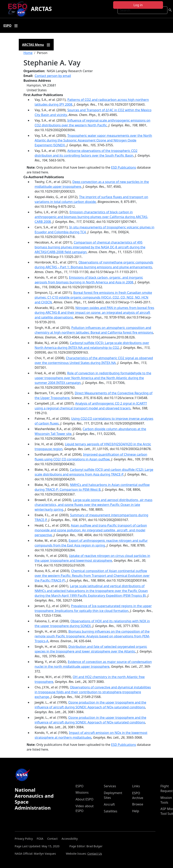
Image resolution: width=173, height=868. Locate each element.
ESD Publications (124, 167)
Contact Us (95, 854)
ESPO (80, 786)
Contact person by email (53, 76)
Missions (82, 792)
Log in (138, 5)
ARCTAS (41, 9)
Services (110, 786)
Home (28, 53)
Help (136, 811)
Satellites (110, 811)
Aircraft (109, 804)
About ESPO (85, 799)
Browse (138, 804)
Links (136, 786)
